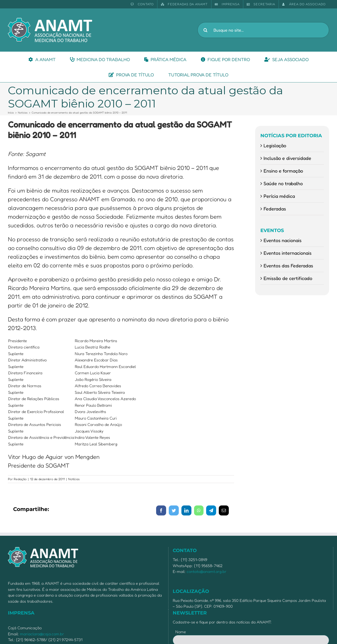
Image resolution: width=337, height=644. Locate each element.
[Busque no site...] (263, 30)
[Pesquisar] (205, 30)
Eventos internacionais (288, 253)
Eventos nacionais (283, 240)
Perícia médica (279, 196)
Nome (181, 632)
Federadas (275, 209)
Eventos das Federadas (288, 266)
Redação (20, 479)
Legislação (275, 145)
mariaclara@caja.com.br (42, 634)
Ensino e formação (283, 171)
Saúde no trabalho (283, 183)
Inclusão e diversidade (287, 158)
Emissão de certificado (288, 278)
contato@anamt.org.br (207, 571)
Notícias (74, 479)
